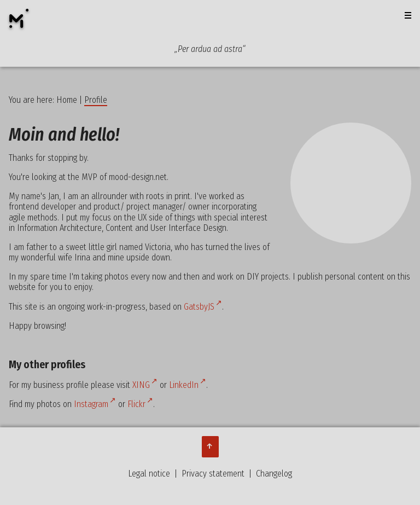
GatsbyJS (199, 307)
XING (141, 385)
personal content (355, 277)
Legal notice (149, 474)
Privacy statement (213, 474)
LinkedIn (184, 385)
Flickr (136, 404)
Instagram (91, 404)
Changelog (274, 474)
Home (67, 100)
